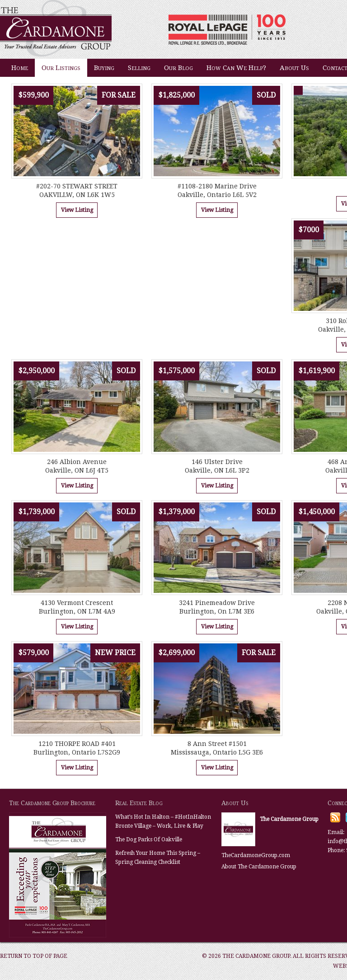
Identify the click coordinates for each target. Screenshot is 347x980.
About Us (294, 68)
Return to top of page (34, 956)
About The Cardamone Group (259, 867)
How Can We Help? (236, 68)
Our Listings (61, 68)
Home (20, 68)
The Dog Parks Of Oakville (149, 839)
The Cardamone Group (90, 29)
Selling (139, 68)
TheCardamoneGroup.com (256, 855)
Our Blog (178, 68)
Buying (104, 68)
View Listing (77, 210)
